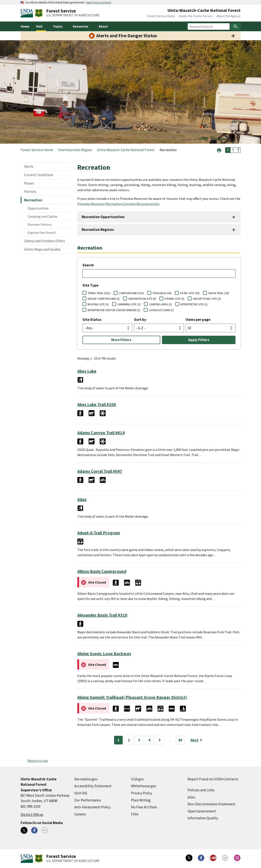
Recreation (33, 200)
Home (25, 26)
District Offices (32, 815)
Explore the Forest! (42, 233)
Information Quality (203, 818)
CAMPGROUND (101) (131, 293)
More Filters (121, 340)
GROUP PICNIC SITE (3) (207, 299)
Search (88, 265)
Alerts (29, 166)
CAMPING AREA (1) (160, 304)
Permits (30, 192)
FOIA (135, 814)
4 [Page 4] (149, 740)
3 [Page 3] (139, 740)
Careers (80, 814)
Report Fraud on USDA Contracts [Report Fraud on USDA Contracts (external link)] (213, 779)
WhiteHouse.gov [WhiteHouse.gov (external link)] (144, 786)
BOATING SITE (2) (98, 304)
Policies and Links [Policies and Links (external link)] (201, 790)
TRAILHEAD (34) (162, 293)
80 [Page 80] (180, 740)
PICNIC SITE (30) (190, 293)
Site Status (92, 320)
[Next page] (197, 740)
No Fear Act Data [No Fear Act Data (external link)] (144, 807)
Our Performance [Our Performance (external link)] (88, 800)
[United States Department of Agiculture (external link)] (28, 13)
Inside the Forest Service (196, 16)
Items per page (198, 320)
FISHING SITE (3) (174, 299)
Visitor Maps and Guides (42, 249)
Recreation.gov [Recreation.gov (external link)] (86, 779)
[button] (219, 150)
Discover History (40, 224)
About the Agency (229, 16)
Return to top (38, 761)
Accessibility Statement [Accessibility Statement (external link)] (93, 786)
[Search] (235, 26)
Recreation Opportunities (103, 217)
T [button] (228, 150)
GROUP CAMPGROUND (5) (104, 299)
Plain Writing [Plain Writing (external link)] (141, 800)
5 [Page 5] (160, 740)
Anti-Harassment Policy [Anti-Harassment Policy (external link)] (92, 807)
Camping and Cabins (42, 216)
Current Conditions (39, 175)
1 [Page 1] (118, 740)
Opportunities (38, 208)
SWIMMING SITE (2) (129, 304)
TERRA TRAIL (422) (99, 293)
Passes (29, 183)
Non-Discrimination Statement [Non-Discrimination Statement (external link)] (211, 804)
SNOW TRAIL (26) (219, 293)
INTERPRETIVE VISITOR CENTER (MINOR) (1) (114, 310)
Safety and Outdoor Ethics (44, 241)
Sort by (140, 320)
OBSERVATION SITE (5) (142, 299)
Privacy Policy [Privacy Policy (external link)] (142, 793)
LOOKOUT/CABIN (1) (161, 310)
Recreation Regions (98, 230)
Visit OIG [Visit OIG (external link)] (81, 793)
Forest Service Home (161, 16)
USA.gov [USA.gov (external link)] (137, 779)
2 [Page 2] (129, 740)
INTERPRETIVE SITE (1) (194, 304)
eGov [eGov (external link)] (191, 797)
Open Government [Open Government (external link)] (202, 811)
